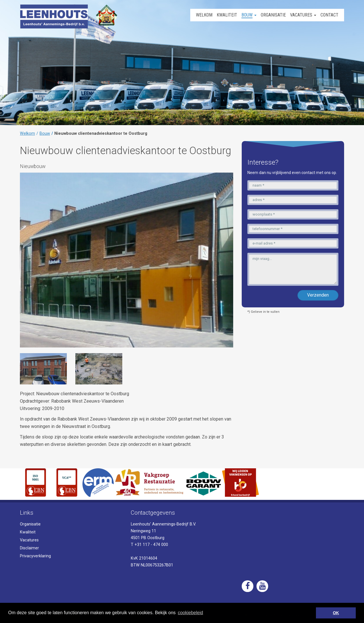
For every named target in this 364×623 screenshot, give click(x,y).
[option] (43, 369)
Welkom (27, 133)
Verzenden (318, 295)
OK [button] (336, 613)
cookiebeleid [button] (190, 613)
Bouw (45, 133)
